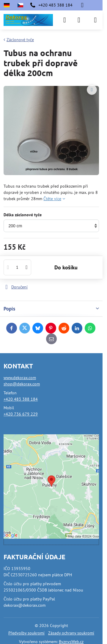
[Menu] (95, 20)
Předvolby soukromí (26, 633)
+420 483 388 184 (21, 399)
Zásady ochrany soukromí (71, 633)
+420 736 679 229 (21, 414)
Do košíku (66, 267)
